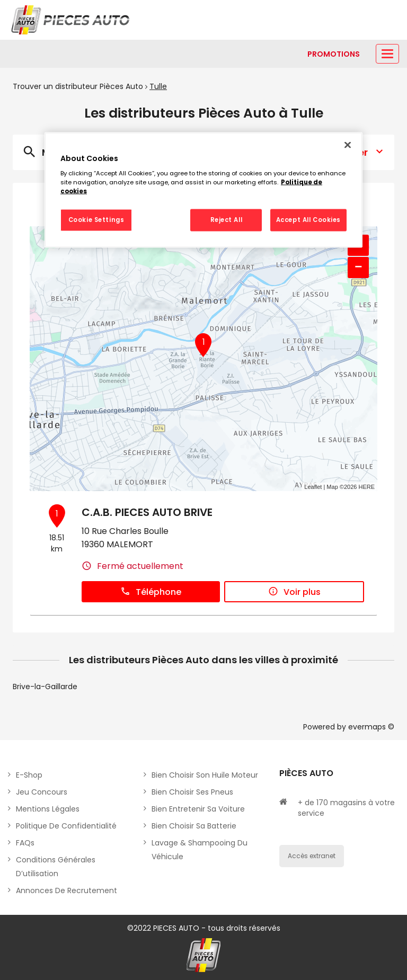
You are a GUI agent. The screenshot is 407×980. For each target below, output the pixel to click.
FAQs (25, 843)
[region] (203, 190)
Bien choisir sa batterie (194, 826)
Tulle (158, 86)
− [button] (358, 267)
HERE (366, 487)
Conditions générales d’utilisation (56, 867)
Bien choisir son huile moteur (205, 775)
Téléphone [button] (151, 592)
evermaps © (371, 727)
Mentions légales (48, 809)
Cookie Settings (96, 220)
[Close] (348, 145)
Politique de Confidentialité (66, 826)
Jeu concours (42, 792)
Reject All (227, 220)
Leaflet (313, 487)
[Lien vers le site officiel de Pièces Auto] (72, 20)
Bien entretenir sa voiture (198, 809)
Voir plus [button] (294, 592)
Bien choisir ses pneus (192, 792)
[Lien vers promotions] (334, 54)
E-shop (29, 775)
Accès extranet (312, 856)
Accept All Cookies (308, 220)
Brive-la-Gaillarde (45, 687)
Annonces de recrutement (67, 890)
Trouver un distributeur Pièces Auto (78, 86)
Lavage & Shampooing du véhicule (200, 850)
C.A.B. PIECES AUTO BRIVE (147, 512)
